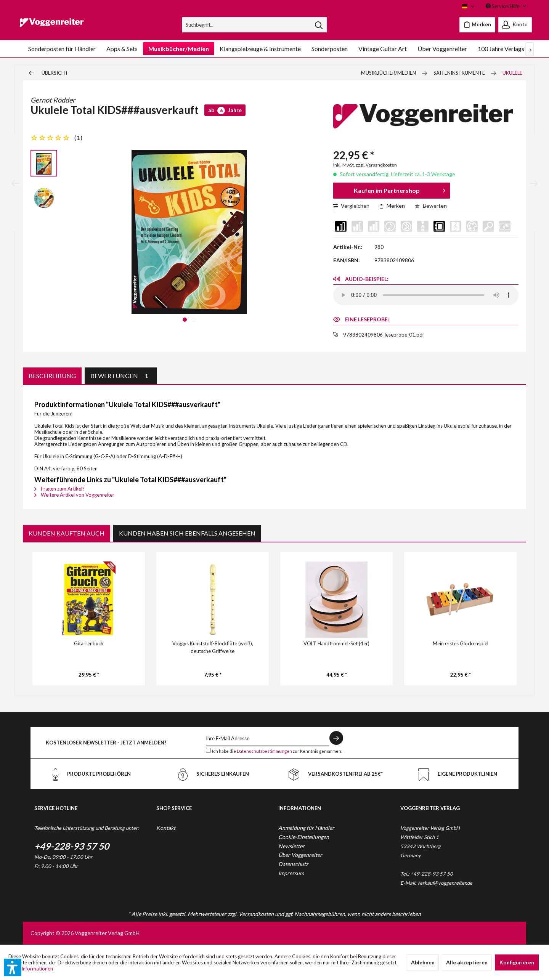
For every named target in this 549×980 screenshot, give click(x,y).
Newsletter (291, 846)
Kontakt (166, 828)
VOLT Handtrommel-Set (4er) (336, 643)
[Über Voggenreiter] (442, 49)
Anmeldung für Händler (306, 828)
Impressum (291, 873)
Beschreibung (52, 376)
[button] (13, 967)
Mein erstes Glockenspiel (461, 643)
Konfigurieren (517, 962)
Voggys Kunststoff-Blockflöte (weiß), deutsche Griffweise (213, 647)
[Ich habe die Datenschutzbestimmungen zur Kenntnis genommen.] (208, 750)
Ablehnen (423, 962)
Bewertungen (121, 376)
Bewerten (431, 206)
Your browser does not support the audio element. (426, 295)
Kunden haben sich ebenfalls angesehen (187, 533)
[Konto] (515, 25)
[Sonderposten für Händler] (62, 49)
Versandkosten (256, 914)
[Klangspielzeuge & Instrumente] (260, 49)
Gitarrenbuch (89, 643)
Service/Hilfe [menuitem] (503, 6)
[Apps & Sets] (122, 49)
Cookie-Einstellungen (304, 837)
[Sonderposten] (330, 49)
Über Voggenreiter (300, 855)
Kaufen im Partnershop (400, 189)
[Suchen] (319, 25)
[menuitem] (254, 25)
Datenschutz (293, 864)
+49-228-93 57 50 (72, 846)
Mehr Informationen (31, 969)
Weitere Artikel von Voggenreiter (74, 495)
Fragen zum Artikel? (59, 489)
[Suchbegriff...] (254, 25)
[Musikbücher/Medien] (179, 49)
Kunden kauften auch (67, 533)
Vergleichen (351, 206)
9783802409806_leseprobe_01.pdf (384, 335)
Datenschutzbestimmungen (264, 751)
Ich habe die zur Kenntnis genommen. (277, 751)
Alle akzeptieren (467, 962)
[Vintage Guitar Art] (383, 49)
